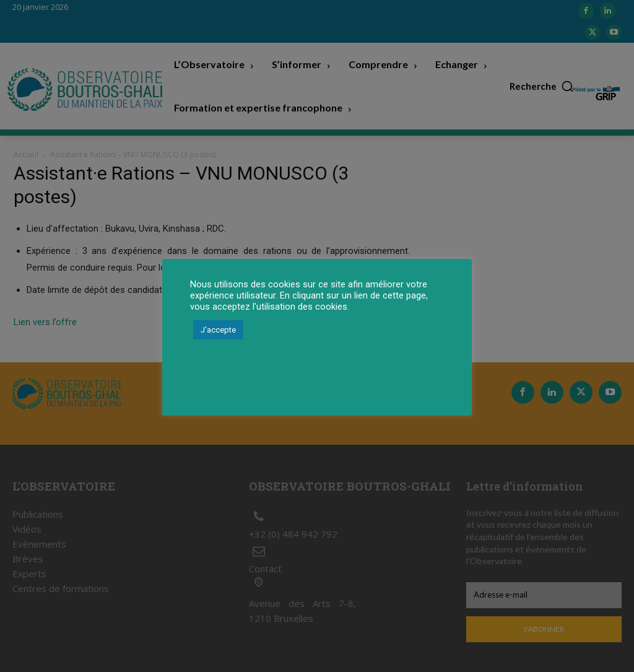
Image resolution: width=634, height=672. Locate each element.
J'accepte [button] (218, 330)
